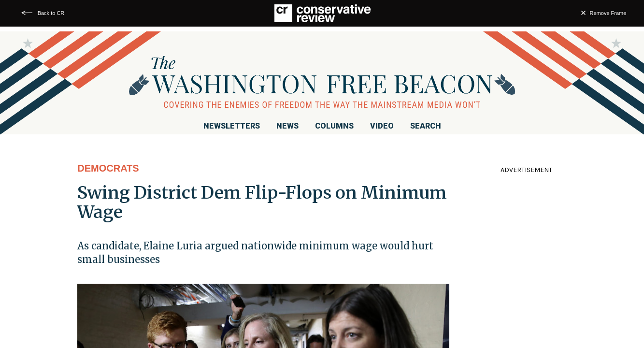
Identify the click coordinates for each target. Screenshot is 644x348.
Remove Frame (608, 13)
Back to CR (51, 13)
